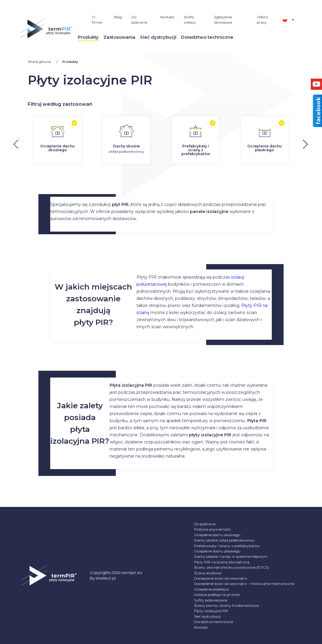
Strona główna (40, 62)
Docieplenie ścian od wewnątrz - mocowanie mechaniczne (244, 584)
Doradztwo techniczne (207, 37)
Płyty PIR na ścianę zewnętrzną (222, 562)
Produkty (88, 37)
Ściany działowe (208, 573)
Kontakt (167, 17)
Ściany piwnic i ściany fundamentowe (226, 605)
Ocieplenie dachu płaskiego (217, 551)
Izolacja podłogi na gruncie (217, 595)
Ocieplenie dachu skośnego (217, 535)
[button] (310, 144)
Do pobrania (205, 524)
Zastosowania (119, 37)
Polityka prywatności (212, 529)
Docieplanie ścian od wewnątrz (221, 578)
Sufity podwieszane (211, 600)
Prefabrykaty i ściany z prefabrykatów (227, 546)
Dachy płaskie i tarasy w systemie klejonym (231, 556)
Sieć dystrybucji (158, 37)
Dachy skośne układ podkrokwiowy (224, 540)
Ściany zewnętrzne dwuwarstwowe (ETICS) (231, 567)
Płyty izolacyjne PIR (211, 611)
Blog (118, 17)
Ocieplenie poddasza (212, 589)
